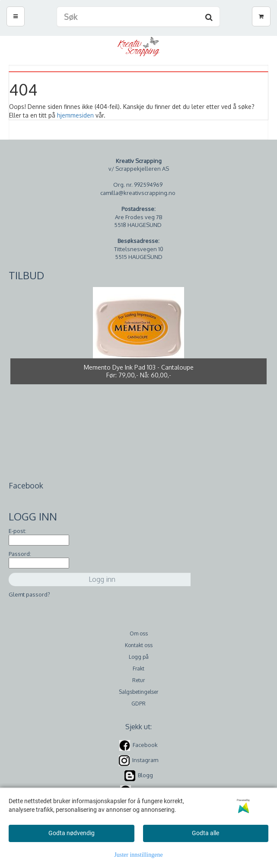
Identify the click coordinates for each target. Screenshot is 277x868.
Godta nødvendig (72, 833)
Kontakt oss (139, 645)
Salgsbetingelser (138, 692)
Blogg (145, 775)
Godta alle (205, 833)
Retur (138, 680)
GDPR (138, 704)
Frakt (138, 669)
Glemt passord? (29, 594)
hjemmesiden (75, 115)
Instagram (145, 760)
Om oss (139, 633)
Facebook (145, 745)
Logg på (139, 657)
